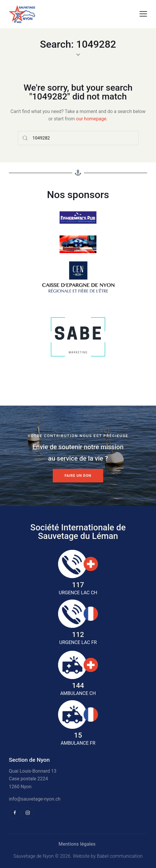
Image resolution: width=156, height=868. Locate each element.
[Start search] (25, 138)
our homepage (91, 119)
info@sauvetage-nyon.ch (35, 799)
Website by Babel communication (108, 856)
